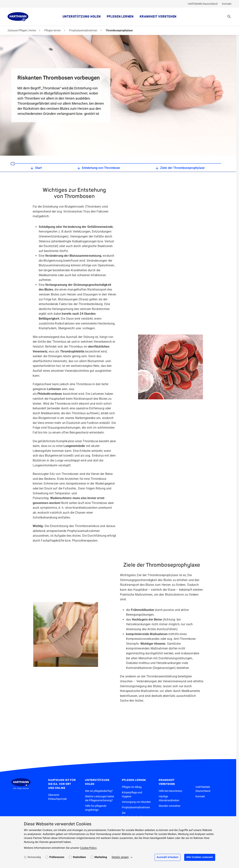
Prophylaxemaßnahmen (83, 30)
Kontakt (227, 4)
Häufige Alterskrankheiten (169, 798)
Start (36, 168)
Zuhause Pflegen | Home (22, 30)
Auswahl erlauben (167, 857)
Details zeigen (120, 857)
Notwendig (34, 857)
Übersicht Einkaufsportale (57, 797)
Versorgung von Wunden (136, 802)
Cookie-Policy (88, 848)
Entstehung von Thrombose (98, 168)
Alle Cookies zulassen (200, 857)
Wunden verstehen (170, 806)
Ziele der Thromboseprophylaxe (180, 168)
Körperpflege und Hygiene (132, 794)
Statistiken (79, 857)
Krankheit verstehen (158, 17)
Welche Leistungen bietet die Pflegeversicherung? (100, 798)
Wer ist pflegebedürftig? (99, 791)
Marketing (101, 857)
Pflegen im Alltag (132, 787)
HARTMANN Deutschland (203, 4)
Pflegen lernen (120, 17)
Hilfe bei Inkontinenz (171, 791)
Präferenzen (57, 857)
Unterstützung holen (82, 17)
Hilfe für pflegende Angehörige (96, 808)
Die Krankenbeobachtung (135, 815)
